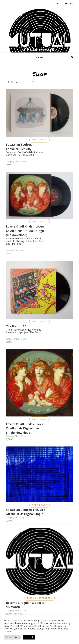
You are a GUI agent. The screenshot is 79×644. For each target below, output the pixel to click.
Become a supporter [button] (40, 598)
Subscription (21, 610)
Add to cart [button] (39, 140)
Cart (58, 4)
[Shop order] (20, 82)
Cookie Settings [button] (13, 637)
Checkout (68, 4)
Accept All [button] (29, 637)
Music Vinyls (21, 161)
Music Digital (21, 436)
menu (40, 57)
